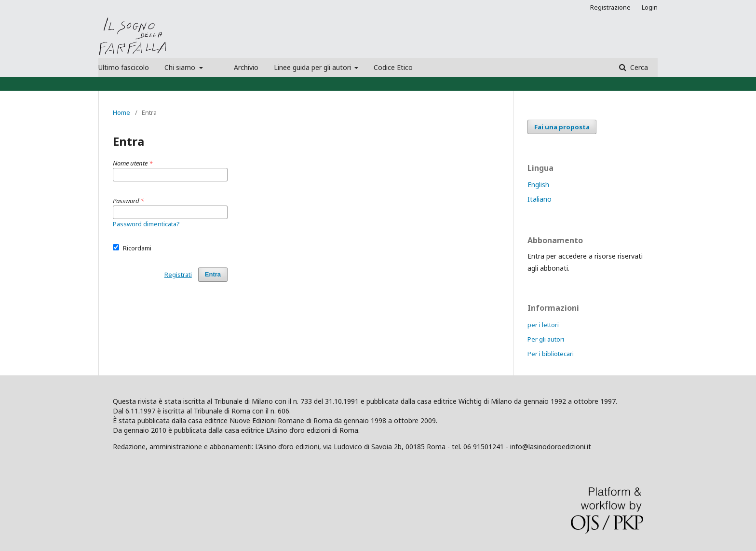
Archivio (246, 67)
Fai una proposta (562, 127)
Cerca (638, 67)
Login (650, 7)
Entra (213, 274)
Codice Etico (393, 67)
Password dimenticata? (146, 224)
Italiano (540, 199)
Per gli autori (546, 339)
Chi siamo (181, 67)
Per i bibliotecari (551, 354)
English (538, 185)
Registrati (178, 275)
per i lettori (543, 325)
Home (121, 112)
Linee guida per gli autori (313, 67)
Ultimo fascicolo (124, 67)
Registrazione (610, 7)
